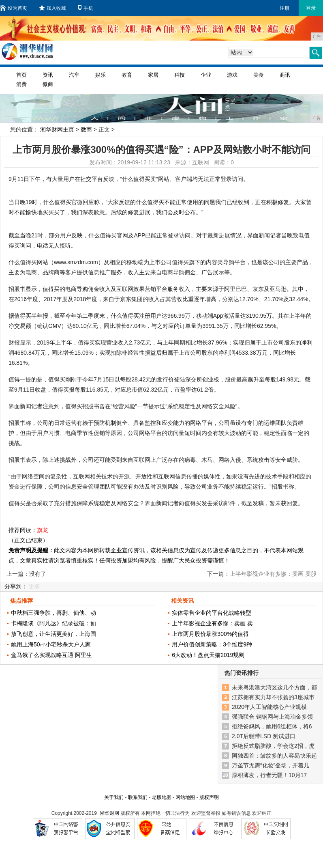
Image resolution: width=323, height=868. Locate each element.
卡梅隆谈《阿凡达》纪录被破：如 (53, 623)
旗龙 (43, 530)
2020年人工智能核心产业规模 (269, 707)
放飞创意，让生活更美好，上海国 (53, 634)
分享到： (16, 586)
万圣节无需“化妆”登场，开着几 (271, 765)
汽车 (74, 75)
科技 (180, 75)
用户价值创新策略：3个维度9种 (212, 644)
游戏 (232, 75)
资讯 (48, 75)
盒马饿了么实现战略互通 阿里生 (51, 655)
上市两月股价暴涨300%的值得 (210, 634)
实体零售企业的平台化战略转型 (212, 613)
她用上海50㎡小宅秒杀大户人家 (51, 644)
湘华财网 (109, 813)
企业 (206, 75)
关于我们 (114, 797)
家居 (153, 75)
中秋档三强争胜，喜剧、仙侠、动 (53, 613)
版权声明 (209, 797)
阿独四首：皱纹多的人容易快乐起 (274, 756)
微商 (48, 84)
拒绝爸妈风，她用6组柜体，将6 (272, 726)
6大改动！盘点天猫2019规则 (208, 655)
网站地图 (185, 797)
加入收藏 (53, 8)
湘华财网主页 (57, 129)
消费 (21, 84)
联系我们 (138, 797)
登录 (311, 8)
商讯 (285, 75)
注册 (284, 8)
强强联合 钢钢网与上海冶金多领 (272, 717)
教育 (127, 75)
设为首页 (14, 8)
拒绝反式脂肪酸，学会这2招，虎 (273, 746)
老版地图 (162, 797)
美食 (259, 75)
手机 (86, 8)
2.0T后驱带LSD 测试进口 (264, 736)
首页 (21, 75)
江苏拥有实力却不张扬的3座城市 (273, 697)
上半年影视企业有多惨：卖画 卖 (212, 623)
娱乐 (101, 75)
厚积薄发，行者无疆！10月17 (269, 775)
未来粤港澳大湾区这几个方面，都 (274, 687)
